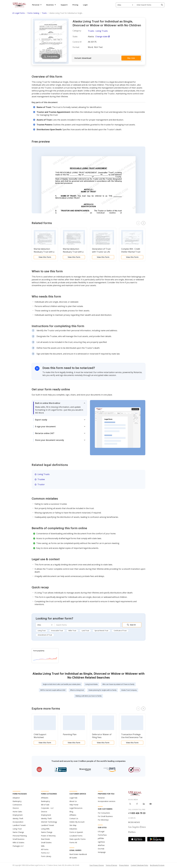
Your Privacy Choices (97, 865)
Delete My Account (77, 822)
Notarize (101, 798)
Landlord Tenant (19, 825)
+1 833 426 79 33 (137, 813)
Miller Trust (72, 631)
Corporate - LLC (47, 808)
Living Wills (45, 829)
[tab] (59, 408)
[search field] (150, 5)
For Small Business (105, 816)
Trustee (41, 479)
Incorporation (18, 822)
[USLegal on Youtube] (151, 804)
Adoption (16, 798)
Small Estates (46, 842)
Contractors (17, 805)
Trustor (41, 484)
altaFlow (101, 845)
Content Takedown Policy (139, 865)
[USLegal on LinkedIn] (144, 804)
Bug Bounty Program (157, 865)
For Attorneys (103, 820)
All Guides (73, 858)
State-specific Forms (78, 839)
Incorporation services (107, 801)
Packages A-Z (18, 846)
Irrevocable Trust (57, 631)
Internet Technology (49, 822)
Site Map (73, 825)
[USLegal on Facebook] (137, 804)
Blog (71, 812)
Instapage (102, 852)
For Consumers (104, 813)
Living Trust (42, 631)
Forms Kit (73, 842)
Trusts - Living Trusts (98, 31)
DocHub (101, 849)
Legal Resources (76, 808)
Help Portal (74, 805)
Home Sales (17, 812)
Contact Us (74, 818)
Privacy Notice (124, 865)
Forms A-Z (45, 853)
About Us (73, 801)
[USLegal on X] (130, 804)
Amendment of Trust (45, 635)
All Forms (45, 849)
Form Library (46, 856)
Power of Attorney (48, 836)
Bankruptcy (17, 801)
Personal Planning (20, 836)
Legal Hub (73, 798)
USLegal (101, 831)
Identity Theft (18, 818)
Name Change (18, 832)
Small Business (19, 839)
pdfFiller (101, 838)
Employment (18, 815)
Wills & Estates (18, 842)
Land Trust (85, 631)
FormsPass (102, 835)
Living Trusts (44, 474)
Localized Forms (76, 836)
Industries (73, 829)
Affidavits (45, 798)
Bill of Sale (45, 805)
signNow (101, 842)
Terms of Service (111, 865)
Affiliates (73, 815)
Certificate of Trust (120, 631)
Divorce (16, 808)
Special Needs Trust (101, 631)
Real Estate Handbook (78, 854)
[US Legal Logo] (135, 793)
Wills (43, 846)
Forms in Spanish (76, 832)
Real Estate (45, 839)
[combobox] (125, 5)
